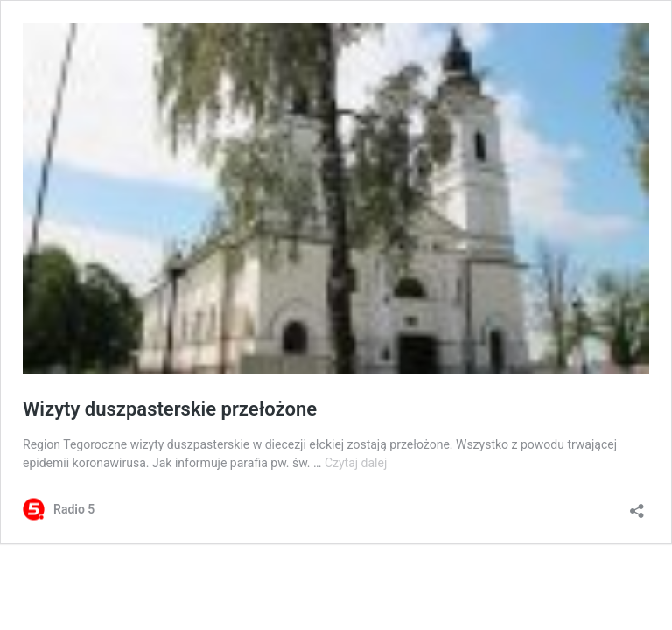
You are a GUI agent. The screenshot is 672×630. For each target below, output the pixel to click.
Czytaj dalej (356, 463)
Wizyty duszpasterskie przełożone (170, 409)
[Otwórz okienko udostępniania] (637, 505)
